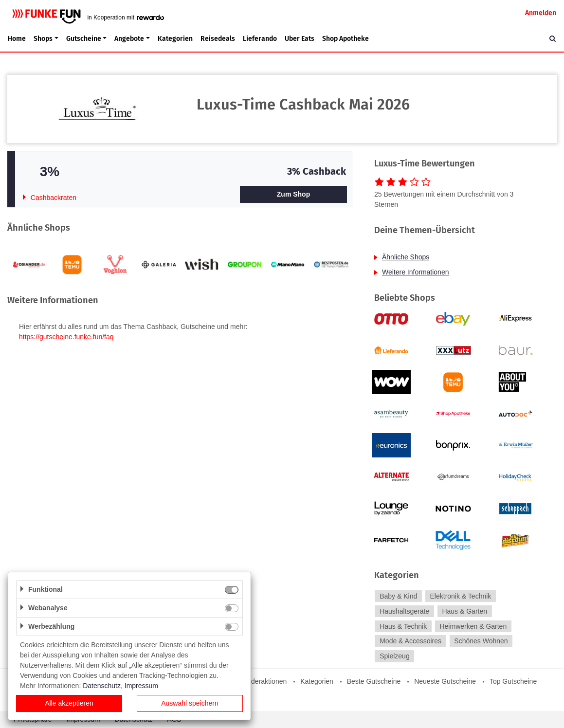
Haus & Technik (403, 626)
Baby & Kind (398, 596)
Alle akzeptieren (69, 703)
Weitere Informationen (415, 272)
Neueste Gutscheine (445, 681)
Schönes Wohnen (481, 641)
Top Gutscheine (513, 681)
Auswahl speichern (190, 703)
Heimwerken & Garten (473, 626)
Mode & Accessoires (410, 641)
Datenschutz (102, 686)
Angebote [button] (129, 39)
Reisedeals (218, 39)
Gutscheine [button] (84, 39)
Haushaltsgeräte (404, 611)
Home (17, 39)
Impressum (141, 686)
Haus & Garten (464, 611)
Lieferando (260, 39)
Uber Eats (300, 39)
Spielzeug (395, 656)
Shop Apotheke (346, 39)
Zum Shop (293, 194)
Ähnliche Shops (406, 257)
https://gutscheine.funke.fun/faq (66, 337)
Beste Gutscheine (374, 681)
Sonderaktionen (263, 681)
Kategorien (175, 39)
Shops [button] (43, 39)
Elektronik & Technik (461, 596)
